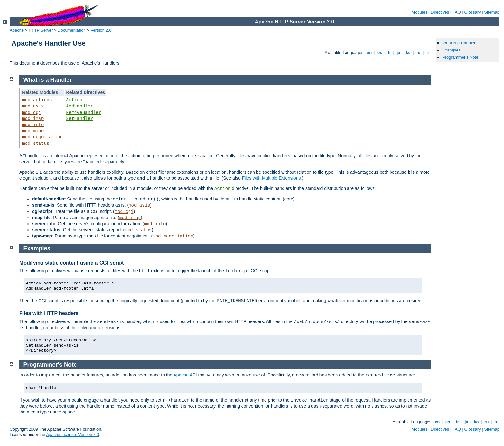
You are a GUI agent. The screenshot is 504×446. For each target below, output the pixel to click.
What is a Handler (459, 43)
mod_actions (37, 100)
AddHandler (80, 106)
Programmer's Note (460, 57)
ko (408, 53)
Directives (440, 12)
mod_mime (33, 131)
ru (419, 53)
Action (74, 100)
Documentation (72, 30)
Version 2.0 (101, 30)
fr (389, 53)
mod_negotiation (42, 137)
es (380, 53)
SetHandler (80, 119)
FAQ (457, 12)
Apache (17, 30)
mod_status (36, 144)
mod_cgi (32, 113)
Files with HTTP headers (49, 313)
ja (398, 53)
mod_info (33, 125)
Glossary (472, 12)
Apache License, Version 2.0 (72, 435)
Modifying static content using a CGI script (72, 263)
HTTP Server (41, 30)
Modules (419, 12)
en (369, 53)
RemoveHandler (84, 113)
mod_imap (33, 119)
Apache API (185, 375)
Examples (451, 50)
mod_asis (33, 106)
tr (428, 53)
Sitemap (492, 12)
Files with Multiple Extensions (271, 178)
